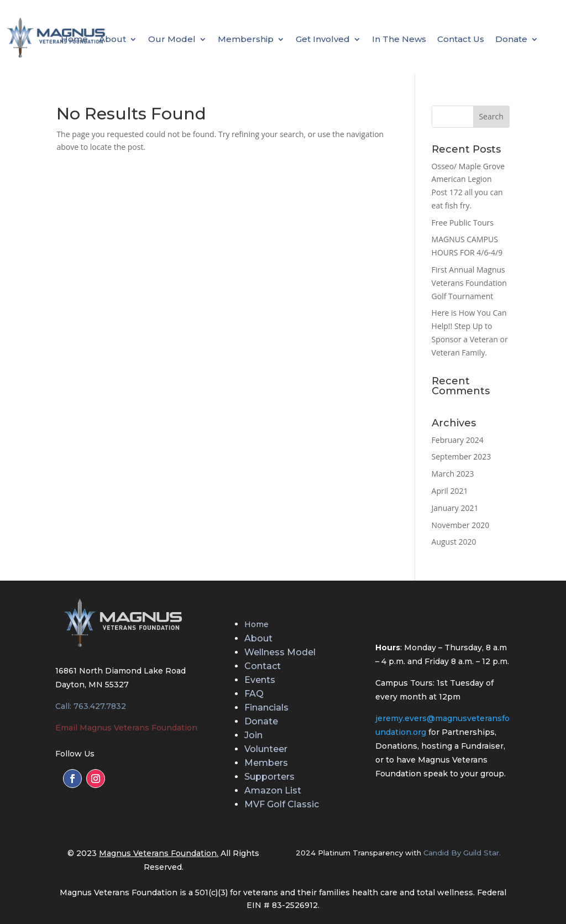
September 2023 (462, 456)
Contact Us (461, 40)
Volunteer (266, 749)
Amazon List (273, 790)
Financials (266, 708)
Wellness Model (280, 652)
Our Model (172, 40)
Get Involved (323, 40)
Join (253, 735)
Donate (511, 40)
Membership (246, 40)
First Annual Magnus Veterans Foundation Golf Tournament (469, 283)
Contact (263, 666)
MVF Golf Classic (282, 804)
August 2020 (454, 542)
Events (260, 680)
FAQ (254, 694)
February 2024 (458, 440)
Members (266, 763)
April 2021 (450, 491)
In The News (399, 40)
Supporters (269, 777)
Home (74, 40)
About (112, 40)
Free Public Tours (463, 223)
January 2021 (455, 508)
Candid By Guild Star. (462, 853)
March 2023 (453, 474)
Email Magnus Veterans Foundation (126, 728)
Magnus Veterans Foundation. (159, 853)
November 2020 (461, 525)
